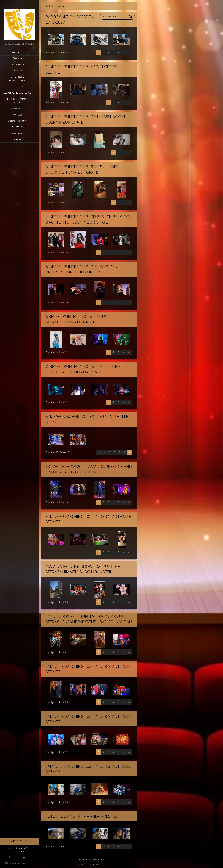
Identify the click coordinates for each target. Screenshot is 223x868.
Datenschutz (17, 139)
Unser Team (17, 109)
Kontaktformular (17, 121)
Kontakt (17, 115)
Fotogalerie (17, 87)
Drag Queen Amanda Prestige (17, 101)
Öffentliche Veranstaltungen (17, 79)
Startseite (17, 52)
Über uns (17, 58)
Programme (17, 65)
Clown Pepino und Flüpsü (17, 93)
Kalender (17, 71)
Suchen (131, 17)
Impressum (17, 133)
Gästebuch (17, 127)
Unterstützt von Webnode (89, 864)
